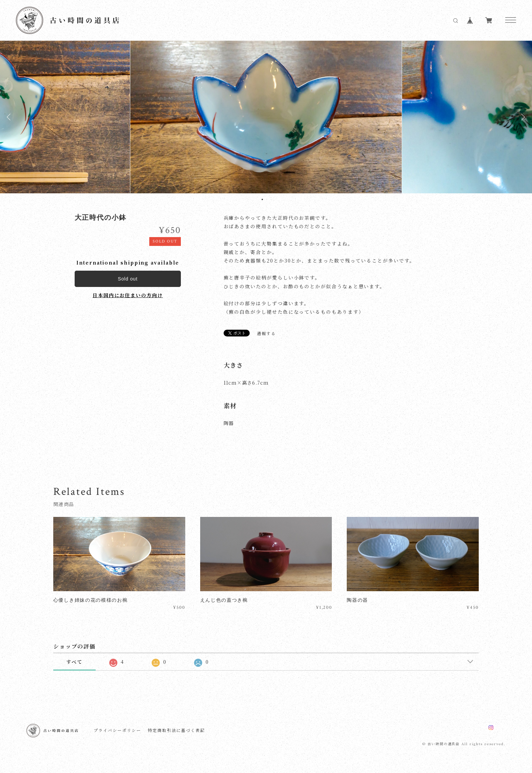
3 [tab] (271, 199)
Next (522, 117)
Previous (10, 117)
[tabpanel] (266, 117)
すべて (74, 662)
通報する (266, 333)
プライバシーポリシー (117, 730)
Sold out (128, 279)
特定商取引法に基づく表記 (176, 730)
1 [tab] (262, 199)
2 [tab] (267, 199)
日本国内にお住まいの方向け (128, 295)
